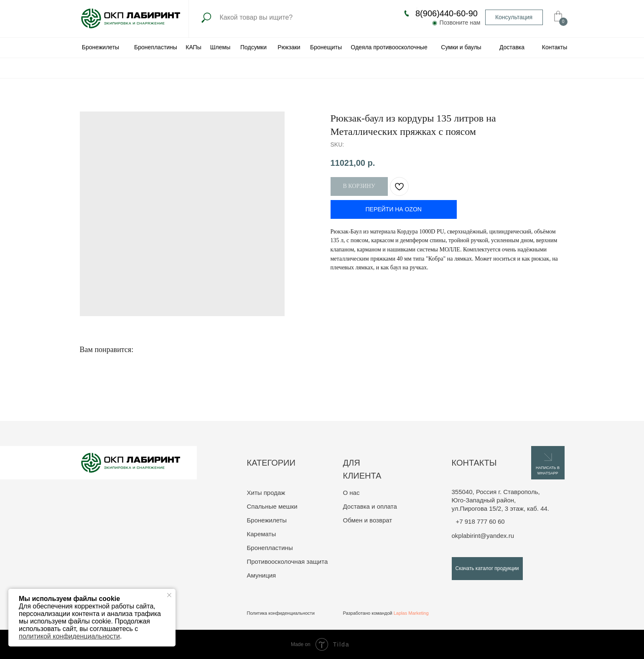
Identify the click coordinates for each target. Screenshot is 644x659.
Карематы (262, 534)
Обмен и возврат (368, 520)
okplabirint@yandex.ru (483, 536)
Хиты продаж (266, 493)
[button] (514, 17)
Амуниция (262, 575)
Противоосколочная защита (288, 561)
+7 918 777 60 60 (480, 521)
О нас (351, 493)
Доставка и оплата (370, 506)
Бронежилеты (267, 520)
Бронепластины (270, 548)
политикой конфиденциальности (69, 636)
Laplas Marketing (411, 613)
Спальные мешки (272, 506)
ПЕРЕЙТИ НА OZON (393, 209)
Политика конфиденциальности (281, 613)
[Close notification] (169, 595)
